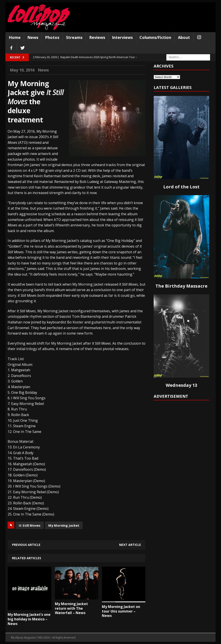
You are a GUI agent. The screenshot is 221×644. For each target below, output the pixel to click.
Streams (74, 37)
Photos (52, 37)
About (184, 37)
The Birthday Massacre (181, 286)
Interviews (122, 37)
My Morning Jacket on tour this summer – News (121, 611)
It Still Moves (30, 525)
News (33, 37)
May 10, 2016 (22, 70)
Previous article (26, 545)
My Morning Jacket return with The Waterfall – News (71, 608)
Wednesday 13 (181, 385)
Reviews (97, 37)
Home (15, 37)
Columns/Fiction (155, 37)
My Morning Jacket (64, 525)
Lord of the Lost (181, 187)
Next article (130, 545)
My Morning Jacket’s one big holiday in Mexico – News (29, 619)
